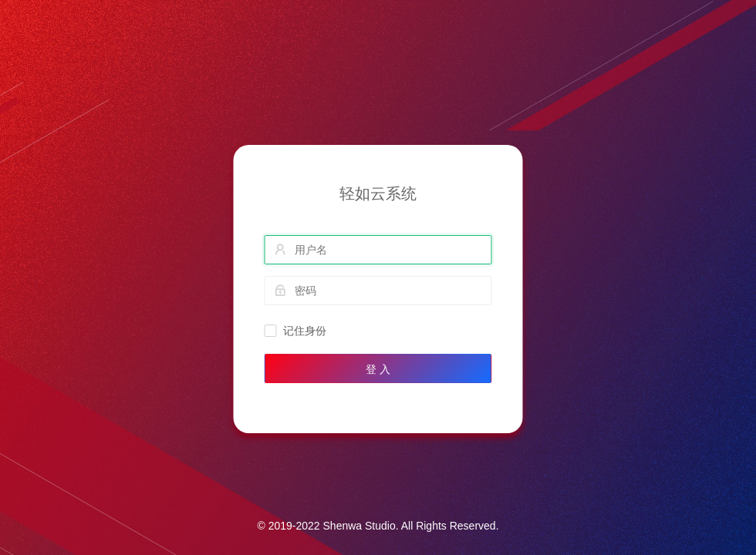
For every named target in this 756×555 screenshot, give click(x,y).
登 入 (378, 369)
